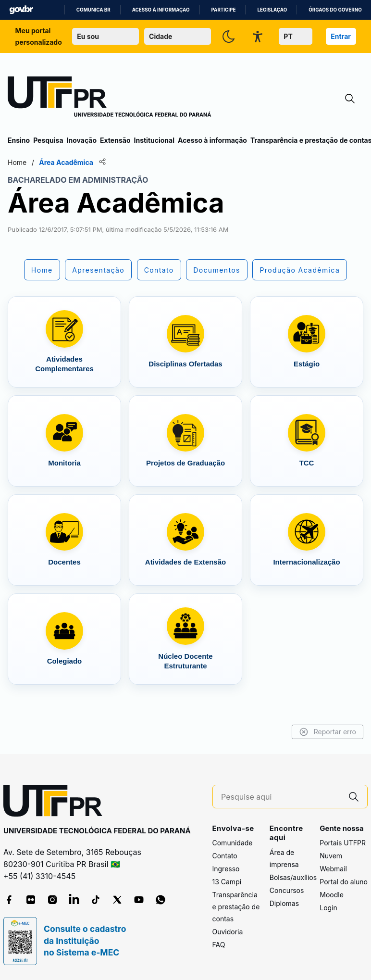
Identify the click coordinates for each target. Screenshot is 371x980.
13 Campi (227, 882)
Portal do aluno (344, 882)
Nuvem (331, 856)
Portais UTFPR (343, 843)
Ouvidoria (228, 932)
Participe (224, 10)
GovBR (21, 10)
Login (328, 908)
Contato (225, 856)
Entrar (341, 36)
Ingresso (226, 869)
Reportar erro (328, 732)
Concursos (287, 890)
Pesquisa (48, 140)
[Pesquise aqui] (281, 797)
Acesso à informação (161, 10)
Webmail (333, 869)
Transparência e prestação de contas (236, 907)
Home (17, 162)
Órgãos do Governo (335, 10)
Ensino (19, 140)
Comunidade (233, 843)
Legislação (272, 10)
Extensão (115, 140)
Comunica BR (93, 10)
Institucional (154, 140)
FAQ (219, 945)
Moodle (332, 895)
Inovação (82, 140)
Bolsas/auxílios (293, 877)
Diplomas (284, 903)
